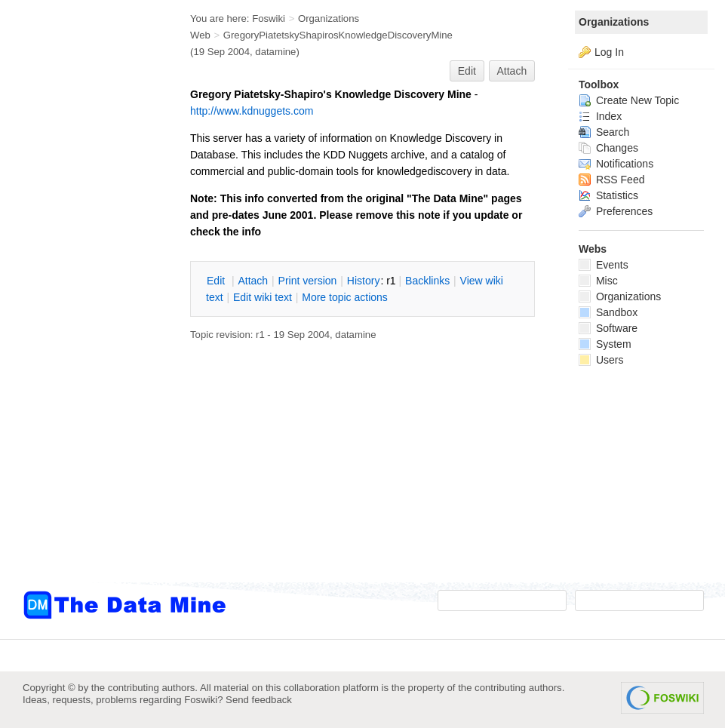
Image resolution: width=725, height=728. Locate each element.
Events (604, 265)
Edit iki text (263, 297)
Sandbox (608, 312)
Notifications (616, 164)
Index (600, 116)
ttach (253, 281)
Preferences (616, 211)
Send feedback (259, 700)
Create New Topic (629, 100)
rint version (308, 281)
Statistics (608, 195)
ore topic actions (345, 297)
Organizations (614, 22)
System (605, 344)
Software (608, 328)
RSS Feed (611, 180)
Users (601, 360)
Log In (609, 52)
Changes (608, 148)
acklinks (427, 281)
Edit (467, 71)
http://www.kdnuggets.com (252, 111)
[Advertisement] (83, 304)
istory (364, 281)
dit (217, 281)
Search (604, 132)
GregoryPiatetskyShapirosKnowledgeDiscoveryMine (338, 35)
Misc (598, 281)
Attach (512, 71)
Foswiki (269, 18)
